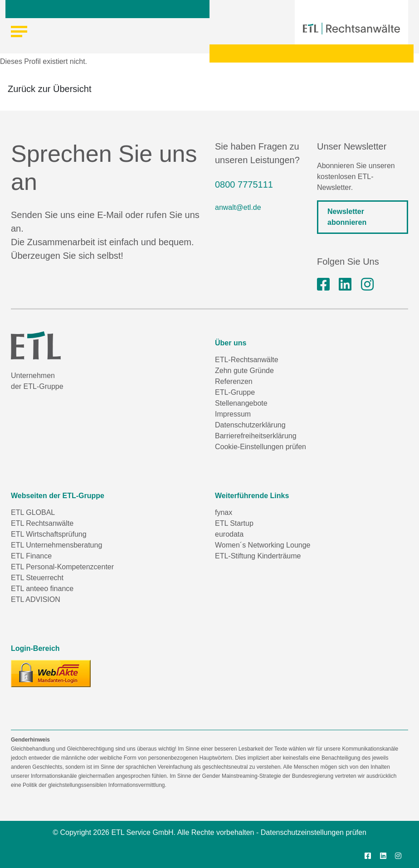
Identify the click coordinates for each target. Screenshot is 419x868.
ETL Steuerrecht (37, 578)
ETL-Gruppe (235, 392)
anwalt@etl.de (238, 207)
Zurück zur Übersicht (50, 89)
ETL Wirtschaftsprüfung (49, 534)
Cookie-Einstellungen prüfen (261, 447)
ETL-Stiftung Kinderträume (258, 556)
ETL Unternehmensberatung (56, 545)
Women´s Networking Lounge (263, 545)
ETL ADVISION (36, 599)
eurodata (229, 534)
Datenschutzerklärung (250, 425)
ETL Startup (234, 523)
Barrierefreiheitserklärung (256, 436)
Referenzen (234, 381)
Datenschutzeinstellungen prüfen (314, 832)
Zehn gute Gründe (244, 371)
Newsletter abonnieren (347, 217)
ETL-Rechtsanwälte (247, 360)
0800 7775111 (244, 184)
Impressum (233, 414)
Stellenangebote (241, 403)
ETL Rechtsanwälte (42, 523)
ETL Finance (31, 556)
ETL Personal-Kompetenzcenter (62, 567)
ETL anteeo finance (42, 589)
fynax (224, 512)
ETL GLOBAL (33, 512)
